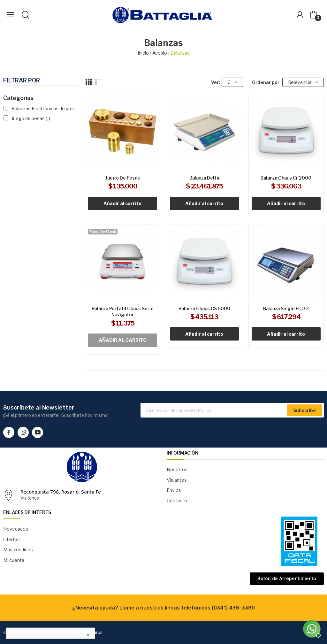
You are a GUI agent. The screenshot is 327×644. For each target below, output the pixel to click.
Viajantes (177, 480)
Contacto (177, 500)
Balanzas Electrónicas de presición (44, 108)
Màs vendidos (18, 550)
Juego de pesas (31, 118)
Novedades (16, 529)
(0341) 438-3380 (233, 608)
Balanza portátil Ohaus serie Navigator (123, 312)
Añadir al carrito (122, 203)
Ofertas (11, 539)
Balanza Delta (204, 178)
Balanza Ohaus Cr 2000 (286, 178)
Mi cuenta (14, 560)
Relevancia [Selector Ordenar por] (303, 82)
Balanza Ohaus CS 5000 (204, 308)
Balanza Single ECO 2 (286, 308)
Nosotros (177, 469)
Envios (174, 490)
